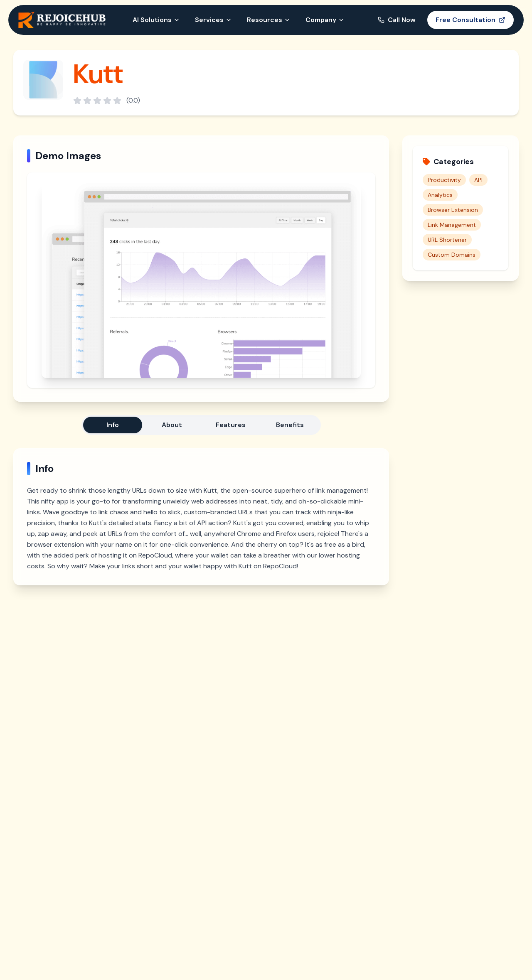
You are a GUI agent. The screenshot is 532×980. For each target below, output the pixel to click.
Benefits (290, 425)
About (172, 425)
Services (213, 20)
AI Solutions (156, 20)
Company (325, 20)
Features (231, 425)
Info (113, 425)
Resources (269, 20)
